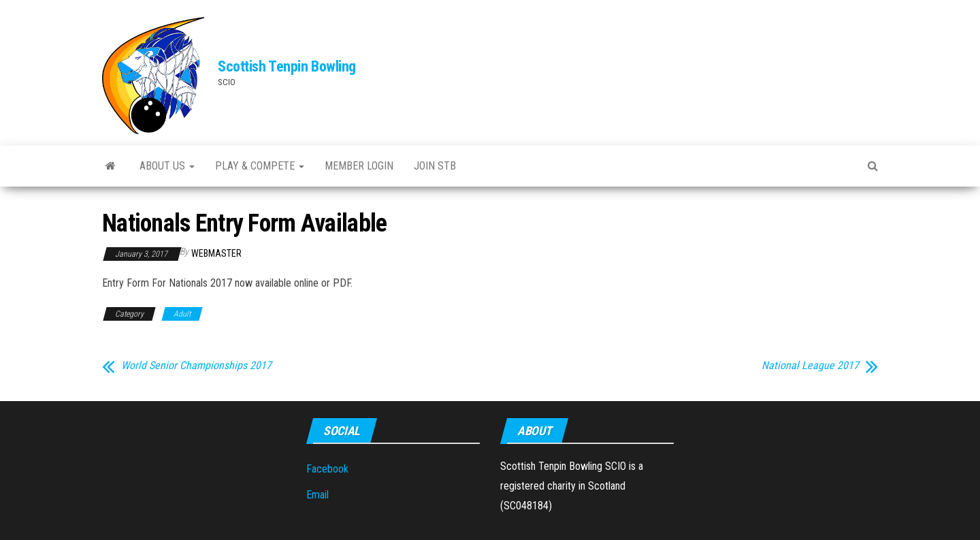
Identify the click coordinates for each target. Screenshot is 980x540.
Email (317, 495)
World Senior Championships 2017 (196, 366)
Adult (182, 314)
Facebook (327, 469)
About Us (167, 166)
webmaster (216, 253)
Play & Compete (260, 166)
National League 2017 (810, 366)
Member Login (359, 166)
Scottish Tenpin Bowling (287, 66)
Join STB (435, 166)
